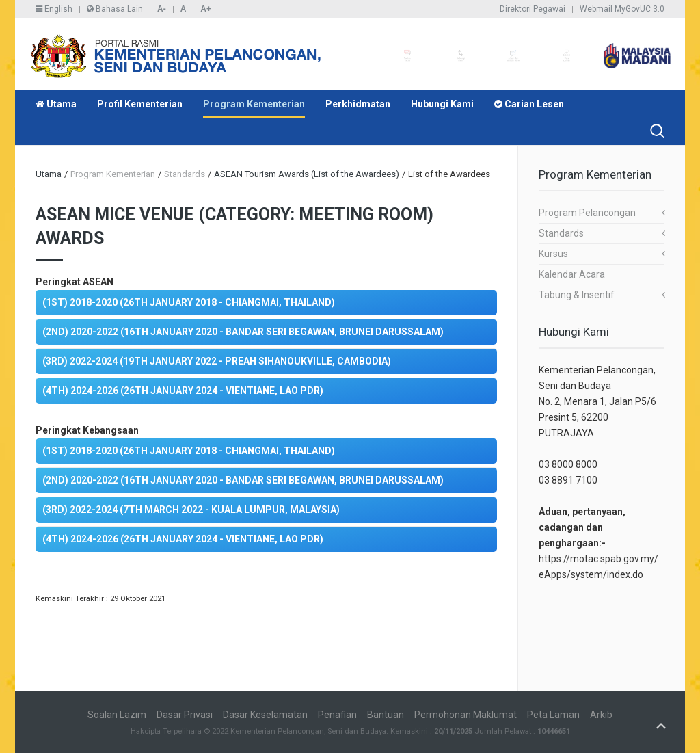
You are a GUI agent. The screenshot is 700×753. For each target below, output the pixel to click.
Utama (56, 104)
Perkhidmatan (358, 104)
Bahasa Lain (115, 9)
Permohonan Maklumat (466, 715)
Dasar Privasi (185, 715)
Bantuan (386, 715)
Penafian (337, 715)
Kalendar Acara (572, 274)
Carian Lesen (529, 104)
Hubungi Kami (442, 104)
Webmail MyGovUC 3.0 (622, 9)
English (54, 9)
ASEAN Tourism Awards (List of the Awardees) (307, 174)
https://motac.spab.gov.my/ (598, 559)
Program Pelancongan (587, 213)
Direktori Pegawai (533, 9)
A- (162, 9)
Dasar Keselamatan (265, 715)
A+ (206, 9)
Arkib (601, 715)
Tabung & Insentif (577, 295)
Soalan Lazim (117, 715)
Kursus (553, 254)
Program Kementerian (254, 104)
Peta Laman (553, 715)
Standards (561, 233)
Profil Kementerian (140, 104)
